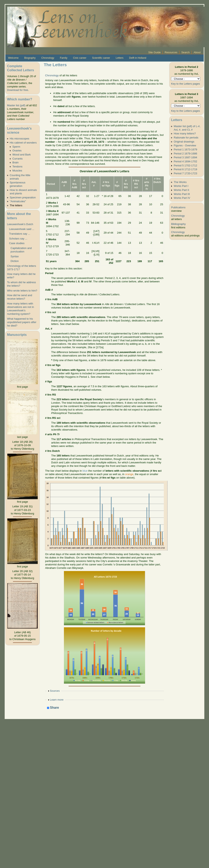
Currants (17, 159)
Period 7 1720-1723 (185, 173)
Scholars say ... (18, 239)
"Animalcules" (18, 201)
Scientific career (101, 58)
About (197, 52)
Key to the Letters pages (185, 84)
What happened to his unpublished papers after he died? (22, 322)
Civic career (80, 58)
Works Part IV (182, 198)
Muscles (17, 171)
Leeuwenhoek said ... (22, 229)
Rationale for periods (186, 138)
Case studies (17, 243)
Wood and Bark (22, 155)
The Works (180, 182)
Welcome (13, 58)
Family (64, 58)
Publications (178, 207)
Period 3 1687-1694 (185, 157)
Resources (171, 52)
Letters (120, 58)
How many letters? (185, 133)
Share (53, 708)
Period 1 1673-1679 (185, 149)
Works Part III (182, 194)
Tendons (17, 166)
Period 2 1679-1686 (185, 154)
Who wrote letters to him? (22, 291)
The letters (16, 205)
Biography (30, 58)
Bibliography (178, 224)
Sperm (16, 147)
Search (185, 52)
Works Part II (181, 190)
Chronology (48, 58)
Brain (16, 162)
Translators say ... (20, 234)
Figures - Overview (185, 145)
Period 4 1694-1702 (185, 161)
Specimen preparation (23, 197)
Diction (14, 261)
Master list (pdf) (16, 105)
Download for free (18, 90)
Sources (55, 691)
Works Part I (181, 186)
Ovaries (17, 151)
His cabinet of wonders (23, 143)
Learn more (57, 700)
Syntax (14, 256)
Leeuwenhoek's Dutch (20, 224)
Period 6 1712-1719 (185, 169)
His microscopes (19, 139)
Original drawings (184, 142)
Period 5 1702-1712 (185, 165)
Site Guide (155, 52)
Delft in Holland (138, 58)
